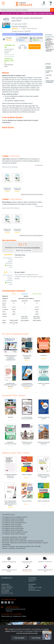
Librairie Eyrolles (32, 580)
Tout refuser (36, 638)
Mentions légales (5, 620)
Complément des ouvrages (35, 587)
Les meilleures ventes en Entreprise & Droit (14, 523)
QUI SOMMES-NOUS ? (7, 578)
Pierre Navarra (23, 26)
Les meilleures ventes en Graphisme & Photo (15, 517)
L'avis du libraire (48, 67)
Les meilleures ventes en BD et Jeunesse (14, 534)
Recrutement (32, 589)
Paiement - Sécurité (6, 589)
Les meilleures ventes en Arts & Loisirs (13, 528)
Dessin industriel (21, 548)
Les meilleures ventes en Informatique (13, 519)
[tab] (9, 39)
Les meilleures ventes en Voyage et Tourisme (15, 532)
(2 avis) (24, 29)
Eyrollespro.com (17, 616)
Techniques (12, 546)
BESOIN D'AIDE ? (5, 584)
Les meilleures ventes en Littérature (12, 526)
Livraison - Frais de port (7, 587)
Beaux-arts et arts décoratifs (19, 541)
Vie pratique (6, 539)
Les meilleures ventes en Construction (13, 521)
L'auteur (49, 75)
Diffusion (24, 616)
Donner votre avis (32, 29)
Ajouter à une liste (23, 34)
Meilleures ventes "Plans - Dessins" (16, 453)
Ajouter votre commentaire (23, 250)
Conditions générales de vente (17, 620)
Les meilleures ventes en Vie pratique (13, 530)
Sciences (5, 546)
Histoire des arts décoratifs (36, 541)
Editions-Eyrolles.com (7, 616)
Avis (47, 78)
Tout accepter (19, 638)
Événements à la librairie (35, 590)
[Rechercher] (25, 10)
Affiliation (31, 586)
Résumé (48, 64)
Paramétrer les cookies (7, 593)
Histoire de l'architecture (35, 543)
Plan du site (28, 620)
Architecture (14, 537)
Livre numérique (5, 590)
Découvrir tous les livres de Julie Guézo (32, 194)
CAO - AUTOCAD (36, 546)
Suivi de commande (6, 586)
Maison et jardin (15, 539)
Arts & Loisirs (6, 541)
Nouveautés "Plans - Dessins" (14, 395)
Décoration (23, 539)
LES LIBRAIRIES (32, 578)
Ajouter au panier (35, 47)
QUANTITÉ (22, 45)
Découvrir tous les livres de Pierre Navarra (31, 235)
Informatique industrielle (23, 546)
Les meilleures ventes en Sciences (12, 525)
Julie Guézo (15, 26)
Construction (6, 537)
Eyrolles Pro (31, 581)
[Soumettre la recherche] (52, 10)
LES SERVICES (32, 584)
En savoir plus (39, 165)
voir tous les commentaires (32, 248)
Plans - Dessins (23, 537)
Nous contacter (5, 592)
